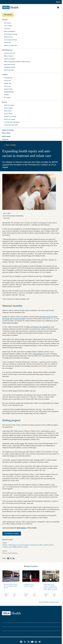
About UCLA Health (9, 105)
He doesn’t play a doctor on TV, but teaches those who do (10, 586)
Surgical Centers (8, 89)
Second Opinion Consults (11, 34)
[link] (8, 558)
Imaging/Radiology (9, 92)
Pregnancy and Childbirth (10, 547)
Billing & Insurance (9, 56)
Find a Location (8, 26)
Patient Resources (7, 50)
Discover (4, 102)
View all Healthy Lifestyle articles (49, 602)
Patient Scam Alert (9, 70)
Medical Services (8, 37)
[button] (31, 130)
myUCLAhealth (6, 136)
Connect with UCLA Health (11, 125)
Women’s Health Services (10, 553)
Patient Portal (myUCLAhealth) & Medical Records (17, 62)
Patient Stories (8, 111)
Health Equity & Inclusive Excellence (19, 545)
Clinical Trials (7, 43)
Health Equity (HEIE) (37, 545)
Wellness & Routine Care (11, 45)
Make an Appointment (10, 31)
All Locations (7, 97)
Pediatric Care (8, 83)
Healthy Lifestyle (48, 545)
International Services (10, 67)
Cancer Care (7, 86)
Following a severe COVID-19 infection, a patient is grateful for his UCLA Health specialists (50, 587)
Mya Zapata (21, 444)
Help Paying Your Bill (9, 64)
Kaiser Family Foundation (10, 323)
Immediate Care (8, 78)
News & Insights (8, 108)
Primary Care (7, 81)
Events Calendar (8, 114)
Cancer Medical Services (10, 40)
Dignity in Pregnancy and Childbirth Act (38, 327)
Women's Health (23, 547)
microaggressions (38, 354)
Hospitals (6, 95)
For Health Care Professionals (12, 122)
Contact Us (5, 139)
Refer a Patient (6, 133)
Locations (5, 75)
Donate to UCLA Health (10, 116)
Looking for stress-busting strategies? (29, 585)
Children (5, 545)
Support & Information (10, 59)
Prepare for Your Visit (10, 53)
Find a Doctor (8, 23)
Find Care (5, 20)
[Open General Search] (58, 2)
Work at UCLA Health (10, 119)
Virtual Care (7, 29)
